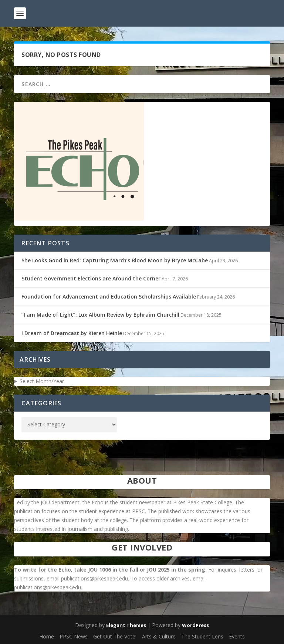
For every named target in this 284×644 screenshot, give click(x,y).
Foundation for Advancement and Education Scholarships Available (109, 297)
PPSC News (74, 636)
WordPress (195, 625)
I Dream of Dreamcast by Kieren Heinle (72, 333)
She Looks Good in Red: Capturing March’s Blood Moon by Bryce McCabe (115, 260)
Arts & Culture (159, 636)
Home (47, 636)
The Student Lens (202, 636)
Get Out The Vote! (115, 636)
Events (237, 636)
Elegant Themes (126, 625)
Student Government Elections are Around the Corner (91, 278)
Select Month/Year (42, 381)
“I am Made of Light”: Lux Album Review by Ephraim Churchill (100, 315)
